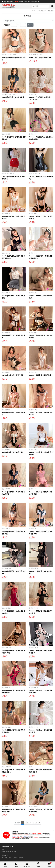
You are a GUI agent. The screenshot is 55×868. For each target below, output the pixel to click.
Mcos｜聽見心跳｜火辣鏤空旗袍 (40, 58)
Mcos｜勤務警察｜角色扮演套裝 (13, 97)
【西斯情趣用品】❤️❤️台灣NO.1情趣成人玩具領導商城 (21, 2)
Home (34, 11)
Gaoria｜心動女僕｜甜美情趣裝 (13, 375)
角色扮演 (51, 11)
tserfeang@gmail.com (9, 852)
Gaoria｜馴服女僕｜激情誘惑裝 (40, 375)
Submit (30, 25)
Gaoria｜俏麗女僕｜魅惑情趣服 (13, 452)
